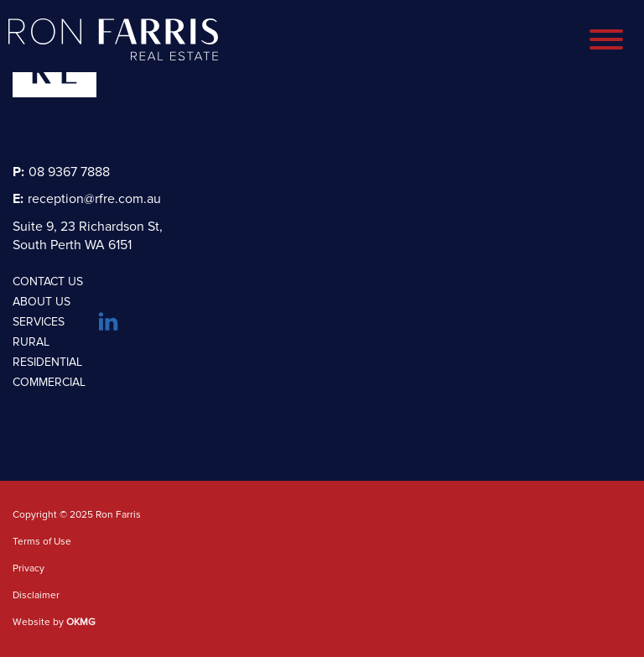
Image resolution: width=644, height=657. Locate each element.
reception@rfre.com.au (87, 199)
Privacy (29, 568)
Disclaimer (36, 595)
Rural (31, 342)
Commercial (49, 383)
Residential (47, 362)
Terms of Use (42, 542)
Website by (54, 623)
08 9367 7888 (61, 172)
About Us (42, 302)
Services (39, 322)
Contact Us (48, 282)
